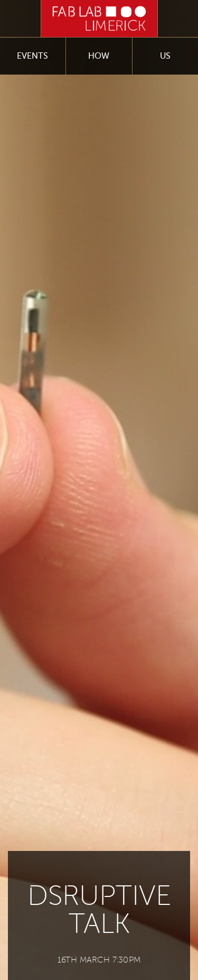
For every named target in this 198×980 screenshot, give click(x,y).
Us (165, 56)
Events (32, 56)
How (99, 56)
